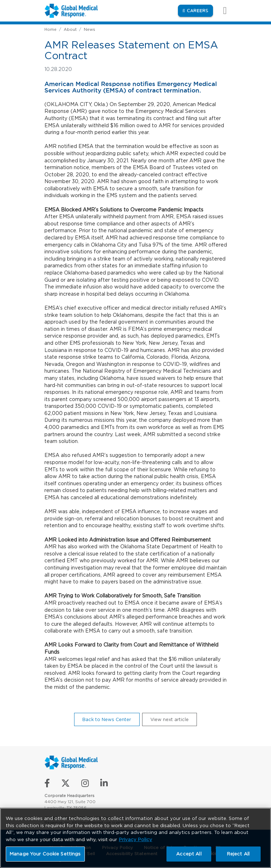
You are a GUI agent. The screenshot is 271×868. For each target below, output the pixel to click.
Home (50, 29)
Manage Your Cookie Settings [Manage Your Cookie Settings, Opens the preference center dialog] (45, 854)
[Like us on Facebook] (48, 785)
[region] (135, 838)
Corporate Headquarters (69, 796)
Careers (200, 10)
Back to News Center (107, 719)
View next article (170, 719)
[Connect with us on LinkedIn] (104, 785)
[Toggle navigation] (221, 11)
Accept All (189, 854)
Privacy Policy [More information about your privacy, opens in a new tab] (135, 840)
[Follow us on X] (66, 785)
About (70, 29)
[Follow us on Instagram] (86, 785)
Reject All (238, 854)
